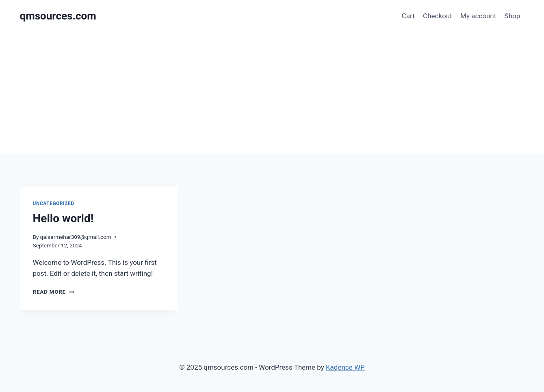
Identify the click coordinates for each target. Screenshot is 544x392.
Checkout (438, 16)
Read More (54, 292)
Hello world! (63, 218)
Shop (513, 16)
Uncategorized (54, 204)
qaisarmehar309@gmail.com (76, 237)
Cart (408, 16)
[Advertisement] (272, 93)
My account (478, 16)
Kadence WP (345, 367)
